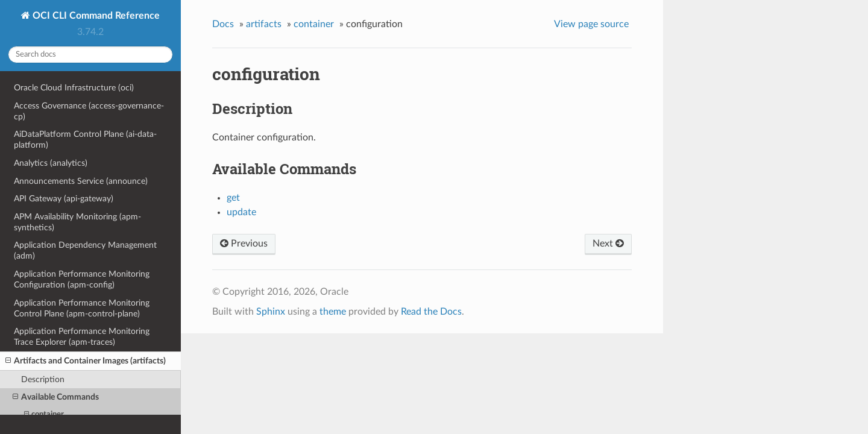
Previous (244, 244)
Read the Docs (431, 312)
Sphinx (271, 312)
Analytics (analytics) (51, 163)
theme (333, 312)
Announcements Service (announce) (81, 181)
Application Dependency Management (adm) (85, 250)
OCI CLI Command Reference (95, 16)
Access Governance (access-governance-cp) (89, 111)
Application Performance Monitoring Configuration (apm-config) (82, 279)
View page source (591, 24)
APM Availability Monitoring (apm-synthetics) (77, 222)
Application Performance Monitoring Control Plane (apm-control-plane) (82, 308)
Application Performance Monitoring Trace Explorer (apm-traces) (82, 337)
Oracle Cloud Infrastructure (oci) (74, 88)
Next (608, 244)
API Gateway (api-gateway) (64, 199)
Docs (223, 24)
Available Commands (56, 397)
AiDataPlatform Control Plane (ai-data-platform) (85, 140)
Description (43, 379)
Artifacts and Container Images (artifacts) (86, 361)
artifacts (264, 24)
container (314, 24)
